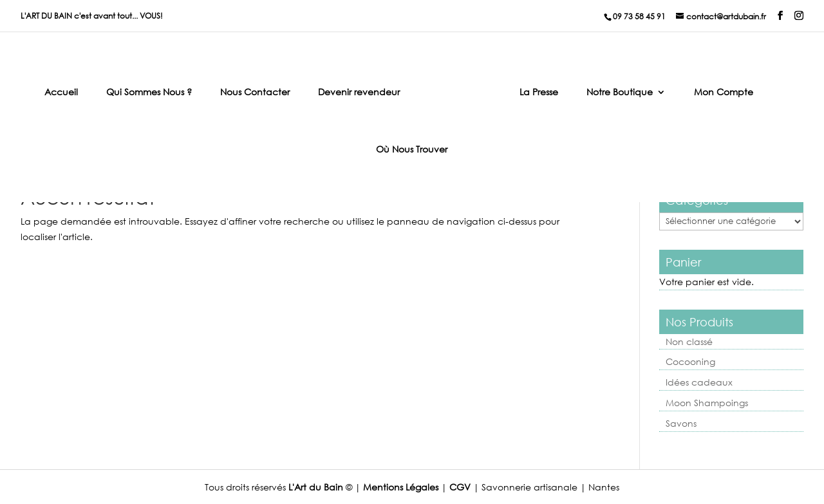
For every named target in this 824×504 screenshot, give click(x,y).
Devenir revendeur (359, 92)
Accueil (61, 92)
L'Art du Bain (316, 487)
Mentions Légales (401, 487)
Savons (681, 423)
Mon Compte (724, 92)
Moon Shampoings (707, 403)
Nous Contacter (255, 92)
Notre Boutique (620, 92)
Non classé (689, 341)
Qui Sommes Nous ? (149, 92)
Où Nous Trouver (412, 150)
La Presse (539, 92)
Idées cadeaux (699, 382)
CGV (460, 487)
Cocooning (690, 361)
